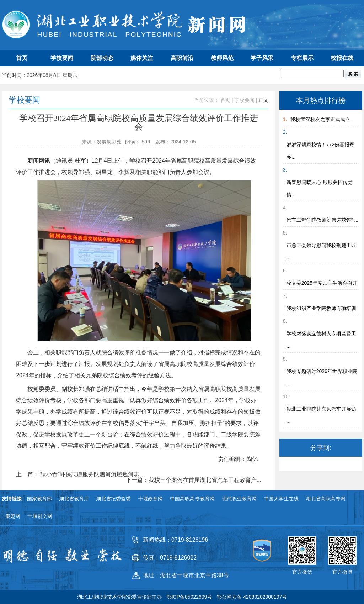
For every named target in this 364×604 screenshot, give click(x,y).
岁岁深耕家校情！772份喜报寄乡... (320, 151)
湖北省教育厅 (74, 499)
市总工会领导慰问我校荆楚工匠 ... (321, 251)
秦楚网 (13, 516)
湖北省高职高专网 (326, 499)
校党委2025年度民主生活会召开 (322, 283)
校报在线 (342, 58)
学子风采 (262, 58)
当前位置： (207, 100)
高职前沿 (182, 58)
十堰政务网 (150, 499)
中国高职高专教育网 (192, 499)
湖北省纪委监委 (113, 499)
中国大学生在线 (281, 499)
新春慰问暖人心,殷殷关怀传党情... (320, 188)
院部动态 (102, 58)
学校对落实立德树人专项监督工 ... (321, 340)
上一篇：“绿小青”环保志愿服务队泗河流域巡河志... (80, 474)
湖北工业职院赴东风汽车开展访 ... (321, 415)
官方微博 (342, 572)
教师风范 (222, 58)
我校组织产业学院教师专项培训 (321, 308)
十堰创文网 (40, 516)
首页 (22, 58)
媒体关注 (142, 58)
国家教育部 (39, 499)
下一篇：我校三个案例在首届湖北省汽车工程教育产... (194, 480)
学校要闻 (62, 58)
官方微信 (302, 572)
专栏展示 (302, 58)
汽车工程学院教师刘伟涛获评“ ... (322, 220)
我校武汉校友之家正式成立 (320, 119)
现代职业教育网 (239, 499)
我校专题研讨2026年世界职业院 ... (322, 377)
